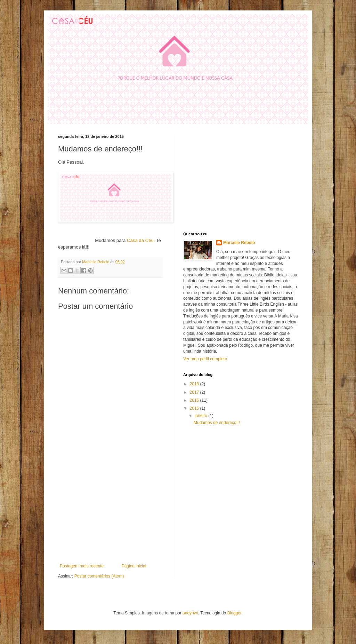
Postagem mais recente (82, 566)
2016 (195, 400)
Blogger (234, 613)
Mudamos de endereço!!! (217, 423)
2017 (195, 392)
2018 (195, 384)
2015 (195, 408)
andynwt (190, 613)
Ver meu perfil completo (205, 359)
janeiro (201, 416)
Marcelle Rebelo (239, 243)
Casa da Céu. (141, 240)
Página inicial (134, 566)
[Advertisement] (110, 511)
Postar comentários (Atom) (99, 576)
